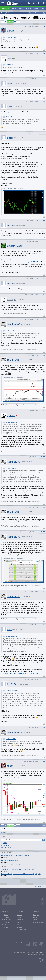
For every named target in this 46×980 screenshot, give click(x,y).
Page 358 (10, 22)
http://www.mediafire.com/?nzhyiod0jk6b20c (18, 124)
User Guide (7, 920)
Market (19, 925)
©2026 (42, 954)
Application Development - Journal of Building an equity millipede (21, 874)
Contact (6, 927)
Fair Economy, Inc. (38, 953)
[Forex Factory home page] (13, 3)
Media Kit (7, 922)
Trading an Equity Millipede (9, 860)
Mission (6, 915)
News (19, 922)
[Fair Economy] (41, 959)
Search (35, 917)
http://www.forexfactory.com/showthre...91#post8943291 (20, 673)
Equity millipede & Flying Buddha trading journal (16, 865)
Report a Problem (38, 922)
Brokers (20, 927)
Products (6, 917)
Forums (20, 915)
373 (18, 22)
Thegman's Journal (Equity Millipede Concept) (15, 856)
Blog (5, 925)
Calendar (20, 920)
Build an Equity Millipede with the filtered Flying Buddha (18, 869)
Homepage (36, 915)
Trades (19, 917)
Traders (35, 920)
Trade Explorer (22, 929)
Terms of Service (33, 954)
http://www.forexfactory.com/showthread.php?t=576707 (20, 262)
